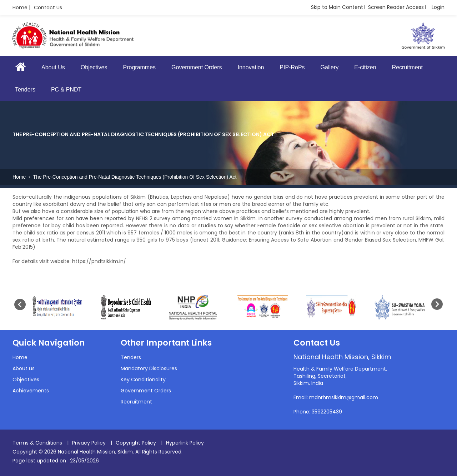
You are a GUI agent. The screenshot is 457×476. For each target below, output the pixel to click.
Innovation (251, 67)
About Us (53, 67)
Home (20, 177)
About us (24, 368)
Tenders (25, 90)
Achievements (31, 391)
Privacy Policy (89, 443)
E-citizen (365, 67)
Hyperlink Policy (185, 443)
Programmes (140, 67)
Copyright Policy (136, 443)
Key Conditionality (143, 380)
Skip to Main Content (337, 7)
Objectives (94, 67)
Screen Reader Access (396, 7)
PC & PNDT (66, 90)
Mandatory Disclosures (149, 368)
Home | (21, 8)
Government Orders (197, 67)
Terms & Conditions (37, 443)
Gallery (330, 67)
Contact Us (48, 8)
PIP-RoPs (292, 67)
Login (438, 7)
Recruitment (407, 67)
